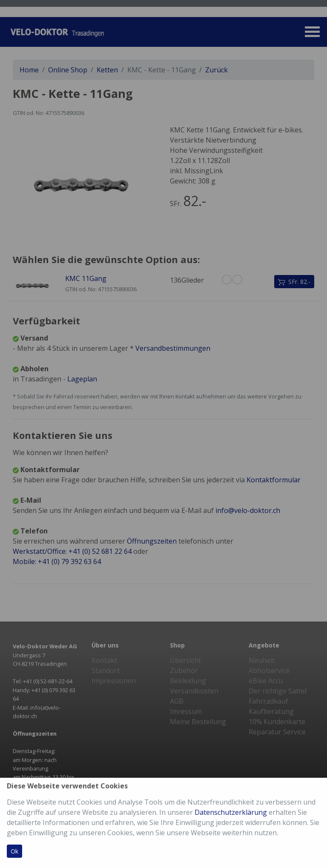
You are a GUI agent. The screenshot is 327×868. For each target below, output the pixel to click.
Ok (14, 851)
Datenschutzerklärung (231, 812)
